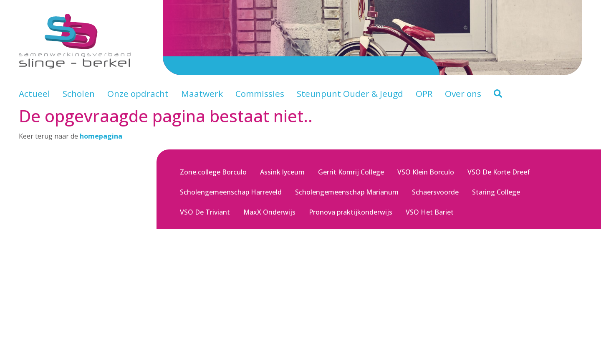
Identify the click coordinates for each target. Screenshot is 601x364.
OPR (424, 94)
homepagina (101, 136)
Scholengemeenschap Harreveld (231, 192)
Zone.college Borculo (213, 172)
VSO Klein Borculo (426, 172)
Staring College (496, 192)
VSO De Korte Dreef (499, 172)
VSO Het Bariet (430, 212)
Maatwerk (202, 94)
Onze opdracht (138, 94)
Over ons (463, 94)
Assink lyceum (282, 172)
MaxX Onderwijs (269, 212)
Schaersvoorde (435, 192)
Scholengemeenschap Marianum (347, 192)
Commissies (260, 94)
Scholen (79, 94)
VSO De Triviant (205, 212)
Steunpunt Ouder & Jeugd (350, 94)
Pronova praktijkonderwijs (351, 212)
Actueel (34, 94)
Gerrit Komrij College (351, 172)
